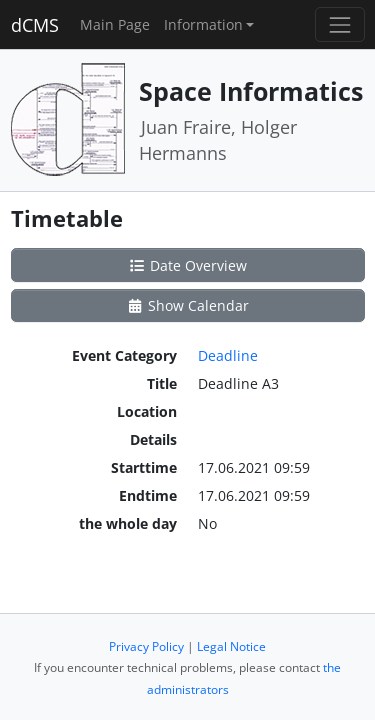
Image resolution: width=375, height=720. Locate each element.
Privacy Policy (146, 646)
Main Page (115, 24)
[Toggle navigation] (339, 24)
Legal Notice (231, 646)
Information (203, 24)
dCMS (35, 25)
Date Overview (187, 265)
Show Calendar (187, 305)
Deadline (228, 355)
